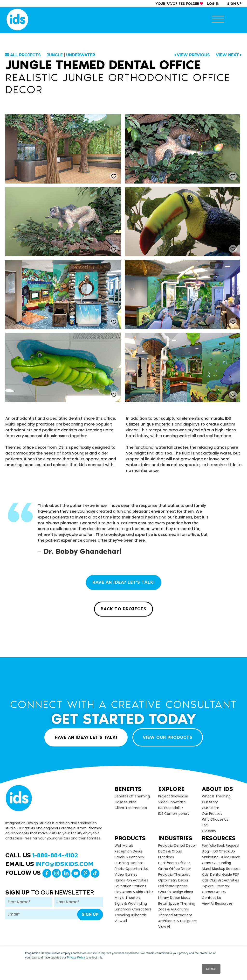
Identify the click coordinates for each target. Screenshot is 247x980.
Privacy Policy (76, 958)
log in (213, 4)
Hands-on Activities (131, 880)
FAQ (205, 825)
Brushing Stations (129, 863)
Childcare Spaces (173, 886)
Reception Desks (128, 851)
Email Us (49, 864)
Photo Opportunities (132, 869)
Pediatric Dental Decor (177, 845)
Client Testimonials (131, 808)
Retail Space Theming (177, 903)
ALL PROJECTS (25, 55)
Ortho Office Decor (175, 869)
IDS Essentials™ (171, 808)
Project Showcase (173, 796)
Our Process (212, 814)
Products (130, 838)
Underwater (81, 55)
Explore (171, 789)
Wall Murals (124, 845)
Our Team (211, 808)
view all (121, 921)
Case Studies (126, 802)
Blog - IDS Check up (218, 851)
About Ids (217, 789)
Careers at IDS (214, 892)
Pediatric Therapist (174, 874)
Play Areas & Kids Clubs (134, 892)
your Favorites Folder (177, 4)
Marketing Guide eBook (221, 857)
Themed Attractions (175, 915)
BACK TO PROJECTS (123, 609)
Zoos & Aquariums (174, 909)
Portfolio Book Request (221, 845)
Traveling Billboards (131, 915)
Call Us (42, 855)
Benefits (128, 789)
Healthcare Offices (174, 863)
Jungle (55, 55)
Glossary (209, 831)
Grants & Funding (216, 863)
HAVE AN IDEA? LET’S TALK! (124, 582)
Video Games (126, 874)
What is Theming (216, 796)
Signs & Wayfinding (131, 903)
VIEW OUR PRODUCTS (168, 737)
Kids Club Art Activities (220, 880)
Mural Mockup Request (221, 869)
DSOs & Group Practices (170, 854)
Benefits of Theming (132, 796)
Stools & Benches (129, 857)
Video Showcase (172, 802)
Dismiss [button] (211, 969)
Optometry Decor (173, 880)
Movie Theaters (128, 898)
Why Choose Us (215, 819)
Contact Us (211, 898)
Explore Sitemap (215, 886)
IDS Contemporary (174, 814)
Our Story (210, 802)
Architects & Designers (177, 921)
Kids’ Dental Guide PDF (220, 874)
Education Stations (130, 886)
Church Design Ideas (176, 892)
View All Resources (217, 903)
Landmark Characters (133, 909)
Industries (175, 838)
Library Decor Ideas (174, 898)
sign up (234, 4)
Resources (219, 838)
